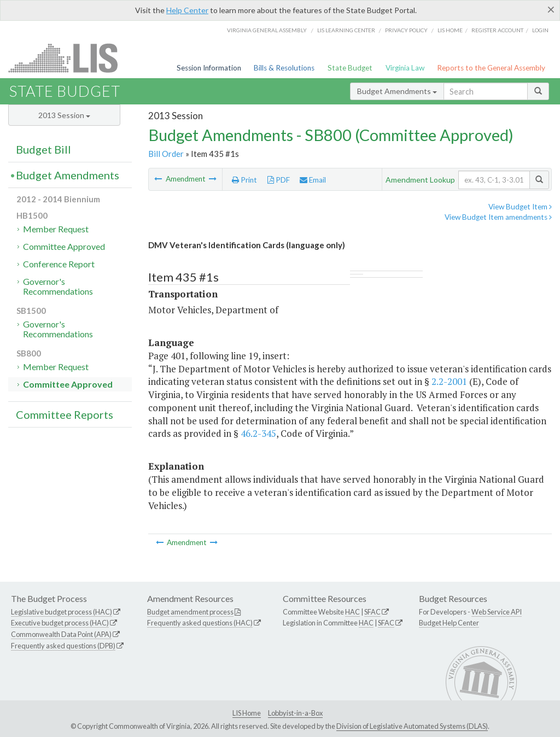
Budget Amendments (397, 91)
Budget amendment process (190, 612)
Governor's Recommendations (58, 286)
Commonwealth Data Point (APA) (61, 634)
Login (540, 30)
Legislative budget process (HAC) (62, 612)
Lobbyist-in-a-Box (295, 713)
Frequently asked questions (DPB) (63, 646)
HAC (352, 612)
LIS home (450, 30)
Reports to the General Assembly (491, 68)
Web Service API (497, 612)
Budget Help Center (449, 623)
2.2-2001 (449, 381)
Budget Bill (43, 149)
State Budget (350, 68)
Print (244, 180)
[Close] (551, 9)
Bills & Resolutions (284, 68)
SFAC (372, 612)
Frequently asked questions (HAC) (200, 623)
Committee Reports (65, 414)
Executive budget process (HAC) (60, 623)
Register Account (497, 30)
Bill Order (166, 154)
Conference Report (59, 264)
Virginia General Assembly (267, 30)
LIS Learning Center (346, 30)
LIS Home (247, 713)
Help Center (187, 10)
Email (313, 180)
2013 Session (64, 115)
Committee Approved (64, 246)
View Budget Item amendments (498, 217)
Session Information (209, 68)
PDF (279, 180)
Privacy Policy (406, 30)
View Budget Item (520, 207)
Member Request (56, 229)
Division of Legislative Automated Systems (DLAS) (412, 726)
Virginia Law (405, 68)
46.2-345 (258, 433)
